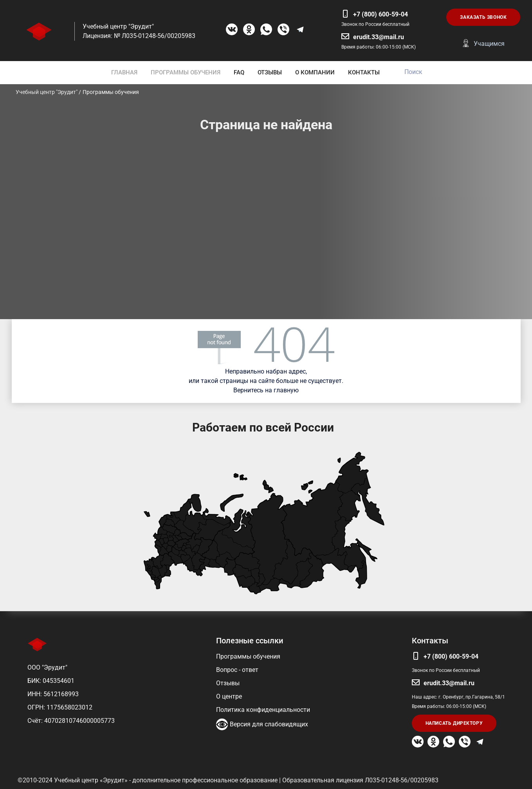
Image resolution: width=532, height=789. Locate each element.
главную (286, 390)
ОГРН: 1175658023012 (60, 707)
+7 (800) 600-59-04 (381, 14)
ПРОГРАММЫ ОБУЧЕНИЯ (186, 72)
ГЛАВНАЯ (124, 72)
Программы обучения (248, 656)
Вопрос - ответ (237, 670)
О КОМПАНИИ (315, 72)
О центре (229, 696)
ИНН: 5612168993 (53, 694)
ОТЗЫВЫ (270, 72)
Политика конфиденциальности (263, 710)
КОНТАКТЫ (364, 72)
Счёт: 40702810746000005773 (71, 721)
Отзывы (228, 683)
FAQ (239, 72)
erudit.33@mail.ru (379, 37)
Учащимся (489, 44)
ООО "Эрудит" (47, 667)
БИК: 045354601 (51, 681)
